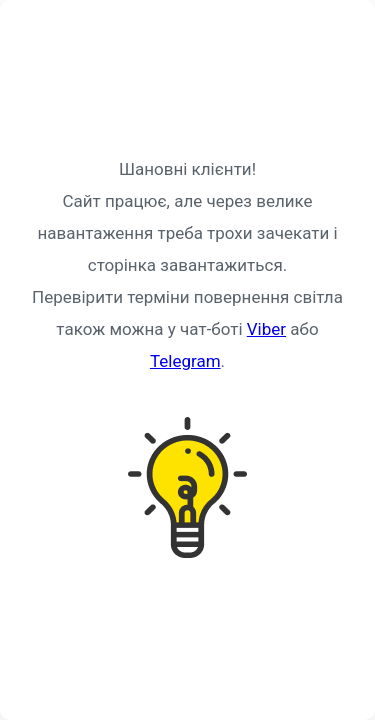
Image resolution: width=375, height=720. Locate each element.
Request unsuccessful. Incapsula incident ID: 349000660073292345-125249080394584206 (187, 360)
